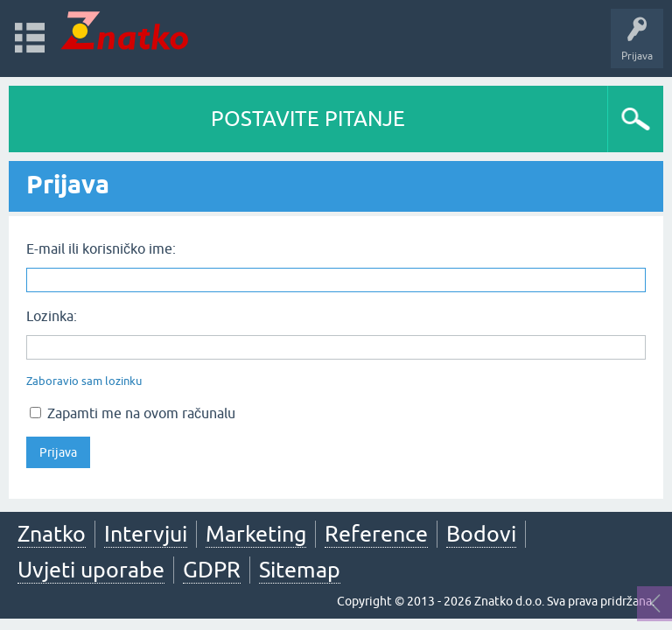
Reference (376, 534)
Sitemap (300, 570)
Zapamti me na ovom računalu (133, 413)
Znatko (52, 534)
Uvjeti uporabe (91, 570)
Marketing (256, 534)
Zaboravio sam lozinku (84, 381)
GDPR (212, 570)
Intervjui (146, 534)
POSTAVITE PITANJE (308, 119)
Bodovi (481, 534)
